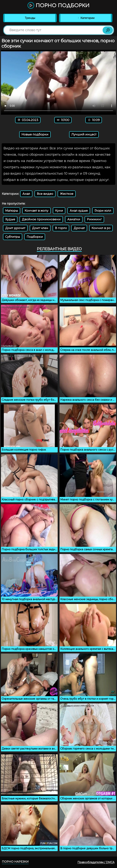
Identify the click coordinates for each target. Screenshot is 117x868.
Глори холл (103, 211)
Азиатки (74, 219)
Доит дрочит (15, 228)
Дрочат (79, 228)
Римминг (94, 219)
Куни (59, 211)
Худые (10, 219)
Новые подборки (35, 134)
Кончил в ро (101, 228)
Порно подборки (58, 6)
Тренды (30, 18)
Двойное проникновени (41, 219)
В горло (61, 228)
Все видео (45, 194)
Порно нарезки (15, 862)
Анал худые (79, 211)
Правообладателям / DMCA (96, 862)
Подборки (35, 237)
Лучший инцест (84, 134)
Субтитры (13, 237)
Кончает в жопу (37, 211)
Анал (26, 194)
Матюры (12, 211)
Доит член (40, 228)
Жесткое (67, 194)
